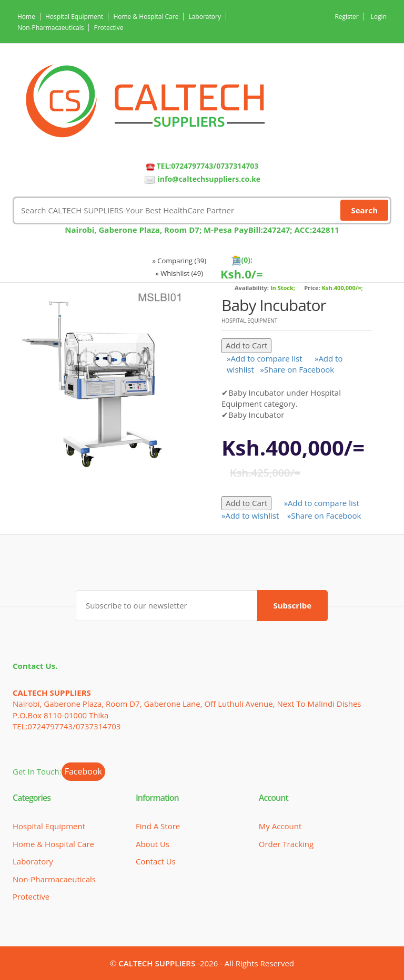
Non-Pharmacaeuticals (50, 28)
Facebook (83, 771)
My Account (280, 826)
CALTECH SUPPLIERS (157, 963)
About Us (153, 844)
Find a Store (158, 826)
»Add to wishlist (250, 515)
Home (26, 17)
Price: (312, 288)
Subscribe (293, 605)
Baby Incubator (274, 305)
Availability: (252, 288)
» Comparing (179, 261)
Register (346, 17)
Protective (108, 28)
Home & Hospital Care (146, 17)
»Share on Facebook (297, 369)
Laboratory (204, 17)
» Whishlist (180, 273)
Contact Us (156, 861)
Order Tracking (286, 844)
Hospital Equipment (74, 17)
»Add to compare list (265, 358)
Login (379, 17)
